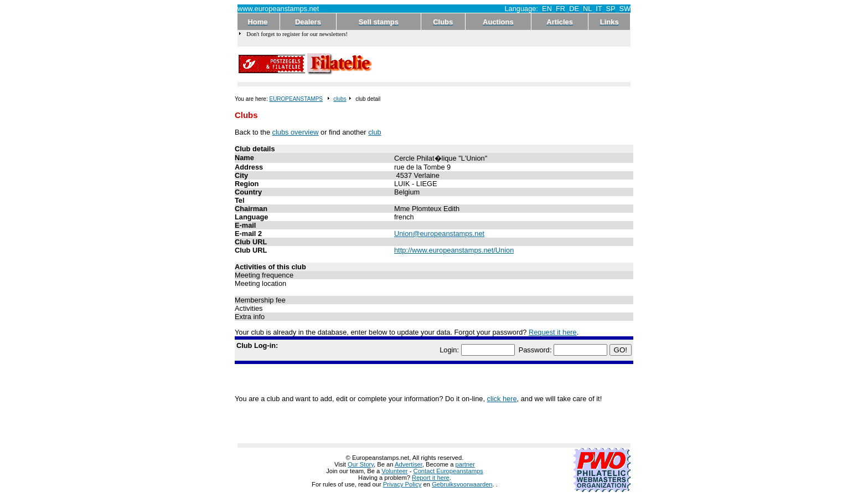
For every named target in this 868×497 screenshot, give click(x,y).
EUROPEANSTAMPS (296, 99)
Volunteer (394, 471)
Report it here (431, 478)
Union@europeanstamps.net (439, 234)
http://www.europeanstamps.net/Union (454, 250)
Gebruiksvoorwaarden (462, 484)
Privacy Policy (402, 484)
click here (502, 399)
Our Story (361, 464)
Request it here (553, 332)
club (374, 132)
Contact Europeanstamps (448, 471)
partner (465, 464)
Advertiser (409, 464)
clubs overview (296, 132)
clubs (340, 99)
